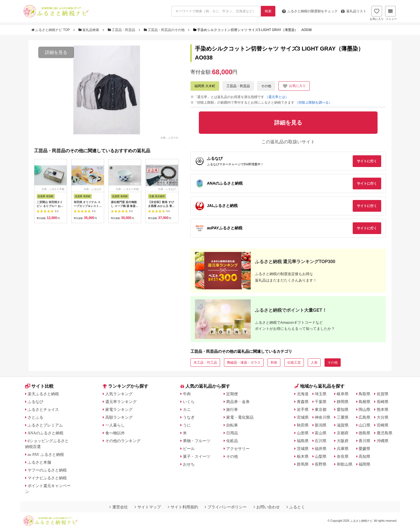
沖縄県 (383, 441)
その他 (266, 86)
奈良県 (343, 456)
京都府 (343, 433)
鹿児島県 (385, 433)
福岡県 (364, 464)
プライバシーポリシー (226, 507)
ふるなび (35, 402)
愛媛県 (364, 449)
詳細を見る (56, 52)
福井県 (321, 449)
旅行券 (232, 409)
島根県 (364, 402)
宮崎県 (383, 425)
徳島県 (364, 433)
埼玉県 (321, 394)
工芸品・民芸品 (122, 30)
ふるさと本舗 (39, 462)
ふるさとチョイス (43, 409)
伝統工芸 (294, 363)
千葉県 (321, 402)
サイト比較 (39, 386)
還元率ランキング (121, 402)
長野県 (321, 464)
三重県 (343, 417)
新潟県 (321, 425)
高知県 (364, 456)
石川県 (321, 441)
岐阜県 (343, 394)
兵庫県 (343, 449)
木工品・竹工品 (205, 363)
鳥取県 (364, 394)
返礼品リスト (354, 11)
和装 (274, 363)
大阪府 (343, 441)
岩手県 (303, 409)
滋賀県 (343, 425)
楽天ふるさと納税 (43, 394)
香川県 (364, 441)
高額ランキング (119, 417)
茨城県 (303, 449)
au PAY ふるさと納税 (46, 454)
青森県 (303, 402)
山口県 (364, 425)
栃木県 (303, 456)
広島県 (364, 417)
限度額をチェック (310, 11)
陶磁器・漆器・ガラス (244, 363)
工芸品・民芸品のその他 (165, 30)
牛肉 (187, 394)
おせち (189, 464)
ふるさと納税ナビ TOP (51, 30)
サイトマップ (148, 507)
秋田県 (303, 425)
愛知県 (343, 409)
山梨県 (321, 456)
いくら (189, 402)
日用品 (232, 433)
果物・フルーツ (197, 441)
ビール (189, 449)
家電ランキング (119, 409)
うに (187, 425)
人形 (314, 363)
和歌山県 (345, 464)
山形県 (303, 433)
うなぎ (189, 417)
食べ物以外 (115, 433)
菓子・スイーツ (197, 456)
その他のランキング (123, 441)
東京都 (321, 409)
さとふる (35, 417)
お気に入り (377, 13)
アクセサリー (238, 449)
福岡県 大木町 (205, 86)
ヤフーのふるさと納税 (47, 470)
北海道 (303, 394)
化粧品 (232, 441)
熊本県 (383, 409)
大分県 (383, 417)
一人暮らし (115, 425)
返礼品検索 (89, 30)
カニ (187, 409)
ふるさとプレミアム (45, 425)
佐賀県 (383, 394)
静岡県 (343, 402)
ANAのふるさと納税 (46, 433)
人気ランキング (119, 394)
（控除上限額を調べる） (314, 103)
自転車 (232, 425)
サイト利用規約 (183, 507)
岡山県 (364, 409)
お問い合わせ (267, 507)
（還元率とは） (277, 97)
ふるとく (296, 507)
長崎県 (383, 402)
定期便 (232, 394)
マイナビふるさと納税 (47, 478)
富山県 (321, 433)
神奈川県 (323, 417)
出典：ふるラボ (169, 137)
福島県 (303, 441)
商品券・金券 (238, 402)
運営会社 (119, 507)
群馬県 (303, 464)
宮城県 (303, 417)
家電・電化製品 (240, 417)
